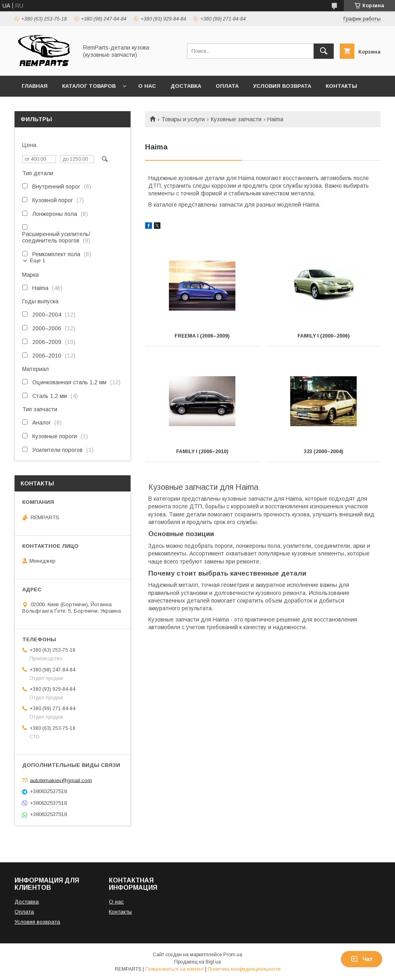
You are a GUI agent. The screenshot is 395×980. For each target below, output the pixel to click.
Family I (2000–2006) (323, 336)
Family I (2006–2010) (202, 452)
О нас (147, 86)
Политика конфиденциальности (244, 969)
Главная (35, 86)
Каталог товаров (89, 86)
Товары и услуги (183, 119)
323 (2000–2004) (323, 452)
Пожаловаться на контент (175, 969)
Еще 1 (37, 260)
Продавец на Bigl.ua (197, 962)
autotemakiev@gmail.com (61, 780)
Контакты (341, 86)
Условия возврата (282, 86)
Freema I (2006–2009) (202, 336)
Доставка (186, 86)
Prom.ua (233, 955)
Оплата (227, 86)
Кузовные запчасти (236, 119)
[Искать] (324, 51)
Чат (362, 959)
